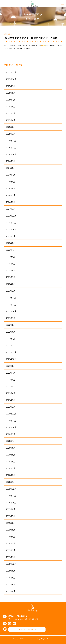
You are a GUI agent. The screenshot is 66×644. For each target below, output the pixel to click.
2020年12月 (11, 414)
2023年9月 (11, 236)
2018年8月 (11, 571)
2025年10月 (11, 79)
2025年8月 (11, 93)
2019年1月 (11, 557)
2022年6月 (11, 332)
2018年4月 (11, 577)
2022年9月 (11, 318)
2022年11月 (11, 304)
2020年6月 (11, 448)
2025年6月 (11, 106)
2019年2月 (11, 550)
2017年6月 (11, 584)
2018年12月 (11, 564)
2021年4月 (11, 393)
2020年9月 (11, 434)
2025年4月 (11, 120)
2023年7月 (11, 250)
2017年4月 (11, 591)
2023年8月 (11, 243)
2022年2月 (11, 345)
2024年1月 (11, 209)
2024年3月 (11, 195)
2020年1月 (11, 482)
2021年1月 (11, 407)
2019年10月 (11, 502)
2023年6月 (11, 257)
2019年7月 (11, 516)
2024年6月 (11, 182)
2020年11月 (11, 420)
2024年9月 (11, 161)
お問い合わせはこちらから (28, 629)
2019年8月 (11, 509)
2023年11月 (11, 222)
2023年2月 (11, 284)
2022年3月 (11, 339)
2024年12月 (11, 141)
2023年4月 (11, 270)
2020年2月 (11, 475)
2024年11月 (11, 147)
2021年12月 (11, 352)
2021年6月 (11, 379)
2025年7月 (11, 100)
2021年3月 (11, 400)
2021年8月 (11, 366)
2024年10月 (11, 154)
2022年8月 (11, 325)
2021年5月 (11, 386)
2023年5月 (11, 263)
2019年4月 (11, 537)
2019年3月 (11, 543)
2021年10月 (11, 359)
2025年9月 (11, 86)
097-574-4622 (18, 616)
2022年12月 (11, 298)
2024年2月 (11, 202)
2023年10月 (11, 229)
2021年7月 (11, 373)
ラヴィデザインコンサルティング (33, 3)
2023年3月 (11, 277)
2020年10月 (11, 427)
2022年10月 (11, 311)
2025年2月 (11, 127)
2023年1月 (11, 291)
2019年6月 (11, 523)
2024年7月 (11, 175)
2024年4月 (11, 188)
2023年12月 (11, 216)
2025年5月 (11, 113)
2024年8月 (11, 168)
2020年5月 (11, 455)
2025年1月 (11, 134)
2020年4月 (11, 461)
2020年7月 (11, 441)
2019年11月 (11, 496)
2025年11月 (11, 72)
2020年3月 (11, 468)
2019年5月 (11, 530)
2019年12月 (11, 489)
